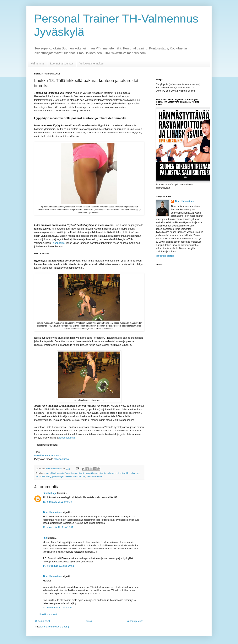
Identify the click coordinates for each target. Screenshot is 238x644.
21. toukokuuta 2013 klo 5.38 (58, 608)
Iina (45, 538)
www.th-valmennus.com (48, 455)
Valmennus (38, 63)
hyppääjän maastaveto (95, 473)
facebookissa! (67, 438)
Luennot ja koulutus (62, 63)
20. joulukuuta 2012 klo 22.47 (58, 527)
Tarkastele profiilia (165, 256)
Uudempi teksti (43, 621)
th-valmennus (79, 476)
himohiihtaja (50, 493)
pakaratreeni (113, 473)
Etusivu (89, 621)
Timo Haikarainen (52, 512)
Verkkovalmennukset (92, 63)
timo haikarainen (94, 476)
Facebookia (58, 243)
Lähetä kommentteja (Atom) (55, 627)
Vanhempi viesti (135, 621)
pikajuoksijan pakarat (62, 476)
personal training (43, 476)
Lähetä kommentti (48, 614)
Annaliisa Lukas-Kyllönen (58, 473)
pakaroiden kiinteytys (130, 473)
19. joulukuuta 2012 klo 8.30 (57, 502)
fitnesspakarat (77, 473)
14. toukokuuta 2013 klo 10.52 (58, 566)
